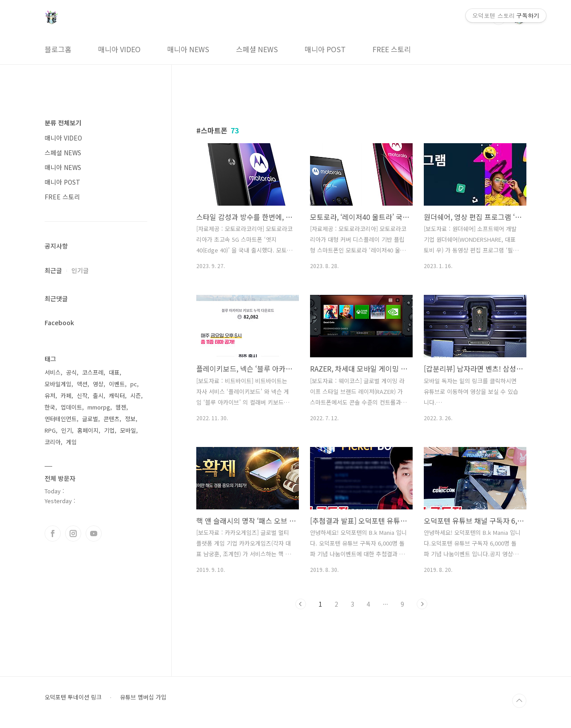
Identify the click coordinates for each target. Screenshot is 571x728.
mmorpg (99, 407)
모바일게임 (58, 384)
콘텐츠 (112, 419)
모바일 (128, 430)
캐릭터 (117, 395)
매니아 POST (325, 49)
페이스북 (53, 534)
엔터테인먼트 (61, 419)
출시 (98, 395)
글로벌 (90, 419)
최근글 (53, 270)
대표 (114, 372)
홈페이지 (88, 430)
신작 (82, 395)
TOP (519, 701)
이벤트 (117, 384)
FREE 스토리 (392, 49)
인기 (66, 430)
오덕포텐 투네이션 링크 (73, 697)
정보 (130, 419)
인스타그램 (73, 534)
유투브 (94, 534)
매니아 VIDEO (119, 49)
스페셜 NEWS (257, 49)
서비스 (53, 372)
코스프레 (93, 372)
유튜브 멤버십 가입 (143, 697)
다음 (422, 604)
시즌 (136, 395)
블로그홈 (58, 49)
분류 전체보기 (63, 123)
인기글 (80, 270)
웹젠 (121, 407)
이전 (301, 604)
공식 (71, 372)
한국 (50, 407)
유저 (50, 395)
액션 (82, 384)
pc (134, 384)
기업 (109, 430)
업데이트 (71, 407)
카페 (66, 395)
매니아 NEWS (188, 49)
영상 (98, 384)
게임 (71, 442)
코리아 (53, 442)
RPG (50, 430)
